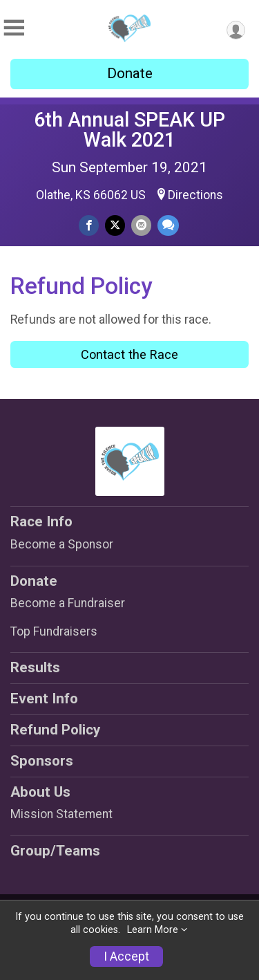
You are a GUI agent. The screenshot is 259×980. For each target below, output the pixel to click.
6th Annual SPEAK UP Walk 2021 (129, 130)
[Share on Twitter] (115, 225)
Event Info (44, 699)
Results (35, 667)
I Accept (126, 956)
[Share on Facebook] (89, 225)
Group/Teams (55, 851)
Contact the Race (129, 354)
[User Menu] (236, 30)
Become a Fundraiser (68, 603)
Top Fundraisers (54, 631)
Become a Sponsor (62, 544)
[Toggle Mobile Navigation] (14, 28)
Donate (130, 73)
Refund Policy (55, 730)
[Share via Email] (141, 225)
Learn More (153, 930)
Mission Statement (61, 814)
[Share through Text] (168, 225)
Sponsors (42, 761)
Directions (195, 195)
